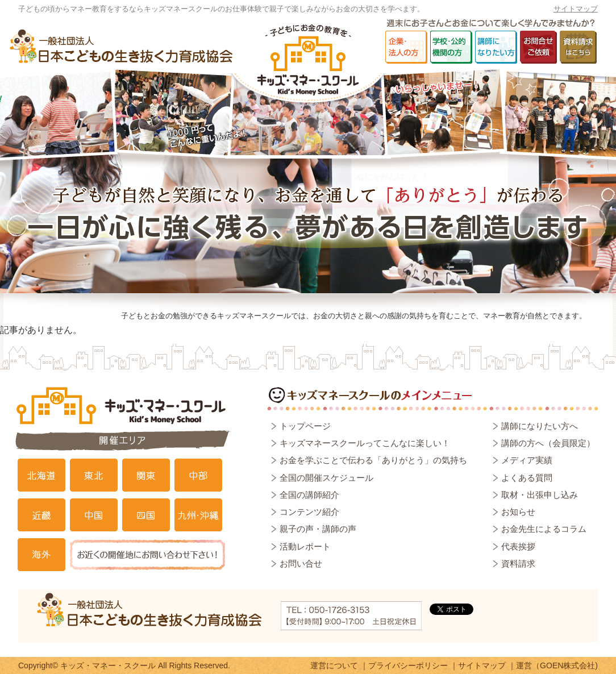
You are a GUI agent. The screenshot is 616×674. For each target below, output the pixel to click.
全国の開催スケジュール (326, 478)
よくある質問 (527, 478)
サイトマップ (576, 9)
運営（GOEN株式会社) (557, 665)
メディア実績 (527, 460)
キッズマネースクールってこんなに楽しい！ (365, 443)
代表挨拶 (518, 546)
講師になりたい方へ (540, 426)
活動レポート (305, 546)
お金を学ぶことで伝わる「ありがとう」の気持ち (373, 460)
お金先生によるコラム (544, 529)
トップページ (305, 426)
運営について (334, 665)
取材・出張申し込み (540, 495)
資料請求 (518, 563)
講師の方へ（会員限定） (548, 443)
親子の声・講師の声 (318, 529)
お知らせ (518, 512)
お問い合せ (301, 563)
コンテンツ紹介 (309, 512)
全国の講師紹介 (309, 495)
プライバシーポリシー (408, 665)
